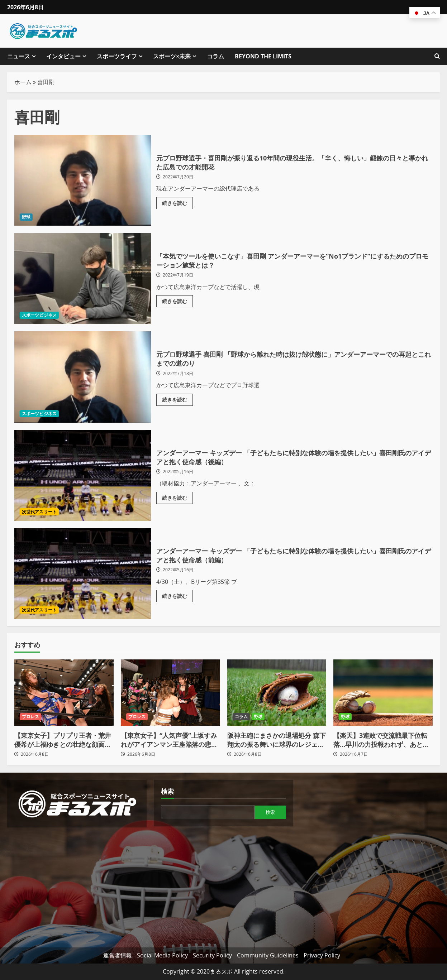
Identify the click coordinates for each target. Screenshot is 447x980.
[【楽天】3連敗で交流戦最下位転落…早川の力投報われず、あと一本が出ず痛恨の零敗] (383, 693)
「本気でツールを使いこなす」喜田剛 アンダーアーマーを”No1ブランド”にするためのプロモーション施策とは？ (83, 279)
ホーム (23, 82)
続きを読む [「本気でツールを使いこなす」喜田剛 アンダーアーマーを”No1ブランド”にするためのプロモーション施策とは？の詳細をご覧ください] (177, 303)
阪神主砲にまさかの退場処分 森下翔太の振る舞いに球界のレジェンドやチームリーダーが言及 (277, 740)
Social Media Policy (162, 955)
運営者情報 (118, 955)
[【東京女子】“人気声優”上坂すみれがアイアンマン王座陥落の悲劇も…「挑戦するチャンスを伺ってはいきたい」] (170, 693)
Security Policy (212, 955)
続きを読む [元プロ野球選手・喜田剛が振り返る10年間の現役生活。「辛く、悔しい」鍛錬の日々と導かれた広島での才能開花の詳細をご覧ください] (177, 205)
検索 (167, 791)
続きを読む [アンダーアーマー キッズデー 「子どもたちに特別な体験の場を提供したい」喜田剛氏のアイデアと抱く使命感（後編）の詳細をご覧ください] (177, 499)
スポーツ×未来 (172, 56)
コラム (215, 56)
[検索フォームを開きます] (437, 56)
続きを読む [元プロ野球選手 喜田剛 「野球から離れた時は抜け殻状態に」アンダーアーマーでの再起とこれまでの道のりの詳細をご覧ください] (177, 401)
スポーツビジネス (39, 315)
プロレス (30, 717)
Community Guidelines (268, 955)
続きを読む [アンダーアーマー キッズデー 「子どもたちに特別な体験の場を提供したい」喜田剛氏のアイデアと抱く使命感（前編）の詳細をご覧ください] (177, 598)
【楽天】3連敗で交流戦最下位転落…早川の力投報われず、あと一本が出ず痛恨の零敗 (381, 740)
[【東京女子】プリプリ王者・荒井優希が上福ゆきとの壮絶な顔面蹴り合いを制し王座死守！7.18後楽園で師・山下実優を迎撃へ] (64, 693)
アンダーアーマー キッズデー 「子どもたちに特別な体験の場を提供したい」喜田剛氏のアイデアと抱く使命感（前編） (83, 573)
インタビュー (63, 56)
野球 (26, 217)
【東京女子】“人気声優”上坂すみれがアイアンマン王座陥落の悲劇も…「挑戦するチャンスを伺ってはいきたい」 (169, 740)
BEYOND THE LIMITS (263, 56)
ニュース (19, 56)
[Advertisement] (77, 885)
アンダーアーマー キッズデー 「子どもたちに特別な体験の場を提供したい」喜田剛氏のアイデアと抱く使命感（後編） (83, 475)
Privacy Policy (322, 955)
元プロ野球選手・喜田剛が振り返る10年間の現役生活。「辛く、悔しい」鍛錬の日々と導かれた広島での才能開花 (83, 181)
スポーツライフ (117, 56)
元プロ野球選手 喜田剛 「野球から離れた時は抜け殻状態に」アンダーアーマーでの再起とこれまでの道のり (83, 377)
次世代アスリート (39, 512)
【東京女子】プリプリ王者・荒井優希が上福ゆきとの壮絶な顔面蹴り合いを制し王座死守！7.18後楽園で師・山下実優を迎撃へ (63, 740)
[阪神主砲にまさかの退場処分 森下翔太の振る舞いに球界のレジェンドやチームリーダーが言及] (277, 693)
